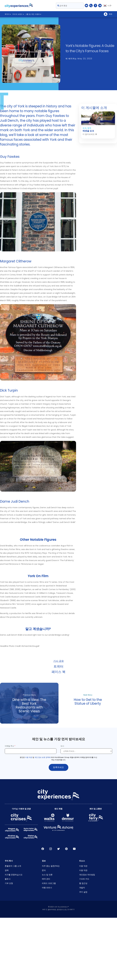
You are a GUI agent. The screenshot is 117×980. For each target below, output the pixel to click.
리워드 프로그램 (49, 883)
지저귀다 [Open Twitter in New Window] (59, 849)
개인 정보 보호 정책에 (43, 757)
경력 (7, 870)
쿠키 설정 (83, 892)
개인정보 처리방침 (87, 875)
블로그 (8, 879)
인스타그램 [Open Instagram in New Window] (51, 849)
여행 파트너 (47, 888)
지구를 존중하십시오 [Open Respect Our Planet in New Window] (14, 875)
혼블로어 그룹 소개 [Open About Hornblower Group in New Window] (13, 866)
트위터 (59, 666)
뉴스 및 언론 (47, 875)
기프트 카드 (84, 879)
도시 (63, 746)
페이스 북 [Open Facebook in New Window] (43, 849)
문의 (44, 870)
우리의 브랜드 (18, 14)
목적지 (8, 14)
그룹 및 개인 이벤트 (33, 14)
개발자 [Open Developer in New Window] (82, 888)
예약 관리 (46, 879)
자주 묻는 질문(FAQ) (51, 866)
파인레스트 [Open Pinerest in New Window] (66, 849)
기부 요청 (9, 883)
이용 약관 (29, 757)
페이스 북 (59, 672)
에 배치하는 (79, 59)
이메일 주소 (9, 746)
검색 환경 (62, 6)
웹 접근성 (83, 883)
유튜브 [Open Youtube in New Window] (74, 849)
